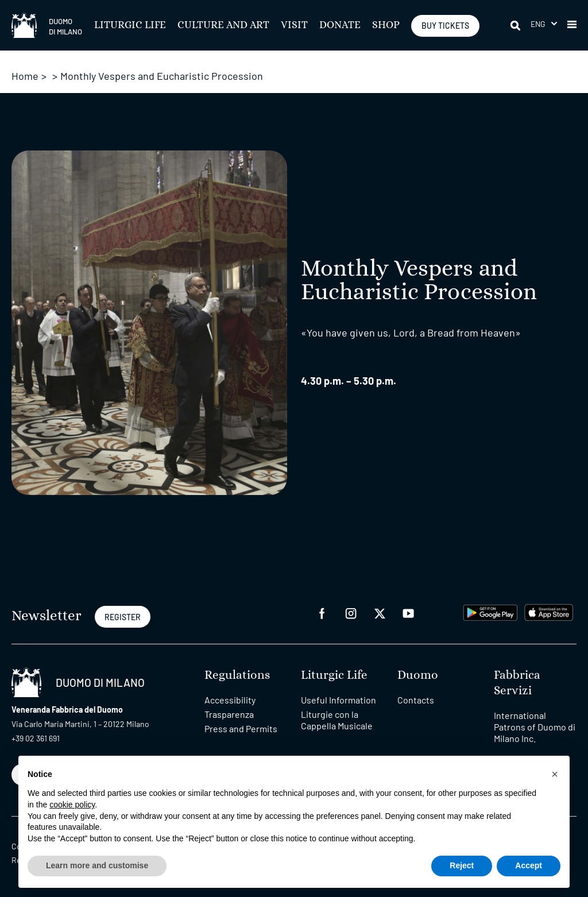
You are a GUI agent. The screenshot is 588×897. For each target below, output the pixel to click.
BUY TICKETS (445, 26)
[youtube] (408, 612)
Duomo (418, 675)
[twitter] (380, 612)
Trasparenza (229, 714)
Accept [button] (529, 865)
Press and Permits (241, 728)
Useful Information (339, 700)
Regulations (237, 675)
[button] (544, 24)
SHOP (386, 25)
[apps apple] (549, 611)
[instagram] (351, 612)
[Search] (516, 25)
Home (25, 76)
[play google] (490, 611)
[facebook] (322, 612)
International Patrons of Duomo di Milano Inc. (535, 727)
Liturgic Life (130, 25)
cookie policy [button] (72, 805)
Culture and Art (223, 25)
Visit (294, 25)
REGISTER (123, 617)
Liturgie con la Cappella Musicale (337, 720)
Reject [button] (462, 865)
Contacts (416, 700)
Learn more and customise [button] (97, 865)
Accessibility (230, 700)
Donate (340, 25)
